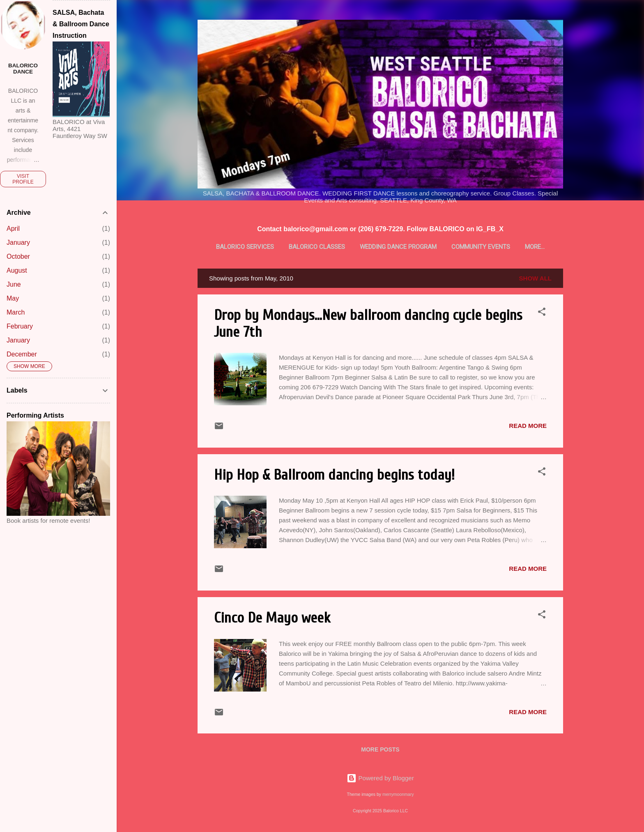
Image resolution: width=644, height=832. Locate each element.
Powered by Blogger (380, 778)
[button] (542, 315)
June (14, 284)
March (16, 312)
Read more (528, 427)
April (13, 229)
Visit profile (23, 179)
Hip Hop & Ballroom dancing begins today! (334, 477)
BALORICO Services (235, 247)
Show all (535, 280)
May (13, 298)
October (18, 256)
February (20, 326)
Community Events (471, 247)
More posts (380, 751)
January (18, 242)
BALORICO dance (23, 69)
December (22, 354)
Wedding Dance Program (388, 247)
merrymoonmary (398, 794)
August (17, 270)
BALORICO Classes (307, 247)
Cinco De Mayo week (272, 619)
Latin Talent (535, 247)
